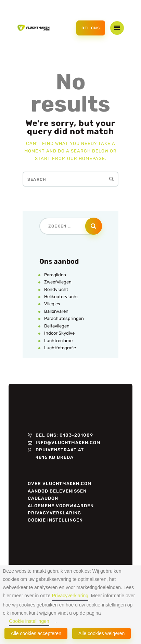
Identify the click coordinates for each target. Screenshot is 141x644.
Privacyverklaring (70, 596)
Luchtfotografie (60, 348)
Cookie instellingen (29, 621)
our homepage (86, 158)
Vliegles (52, 304)
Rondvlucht (56, 289)
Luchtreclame (58, 341)
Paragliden (55, 275)
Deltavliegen (57, 326)
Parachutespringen (64, 318)
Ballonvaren (56, 311)
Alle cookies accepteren (36, 633)
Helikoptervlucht (61, 297)
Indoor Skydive (59, 333)
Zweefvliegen (58, 282)
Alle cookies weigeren (101, 633)
